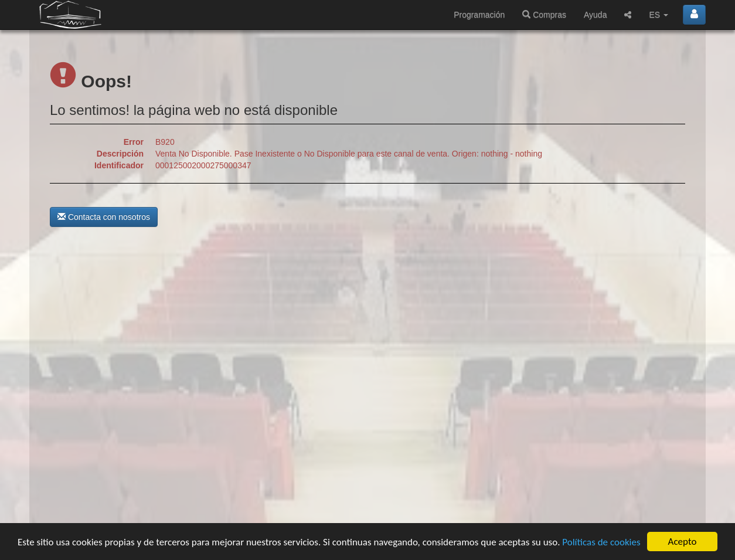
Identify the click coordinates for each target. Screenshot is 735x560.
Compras (544, 15)
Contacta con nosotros (104, 217)
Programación (479, 15)
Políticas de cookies (601, 542)
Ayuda (595, 15)
